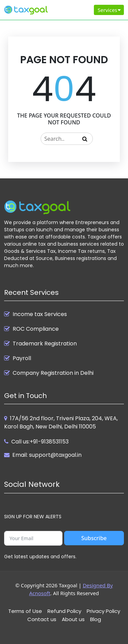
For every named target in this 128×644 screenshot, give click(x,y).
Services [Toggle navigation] (110, 10)
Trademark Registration (45, 344)
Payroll (22, 358)
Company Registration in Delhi (53, 373)
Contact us (42, 619)
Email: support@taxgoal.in (47, 455)
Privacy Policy (103, 611)
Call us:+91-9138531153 (40, 442)
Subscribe (94, 538)
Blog (96, 619)
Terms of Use (25, 611)
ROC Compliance (36, 329)
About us (73, 619)
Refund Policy (64, 611)
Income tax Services (40, 314)
